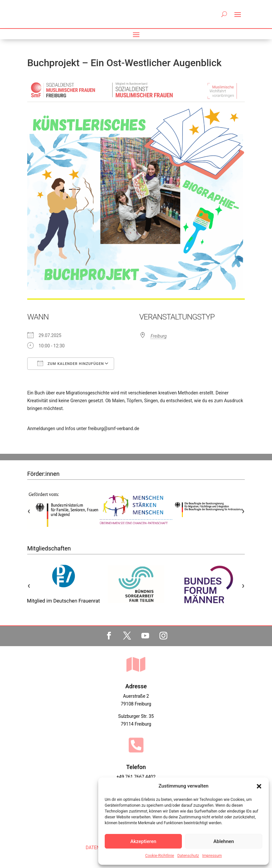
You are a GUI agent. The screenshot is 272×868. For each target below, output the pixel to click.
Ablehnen (224, 841)
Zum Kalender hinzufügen (71, 363)
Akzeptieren (143, 841)
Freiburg (159, 336)
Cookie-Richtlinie (160, 856)
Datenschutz (188, 856)
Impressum (212, 856)
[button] (259, 786)
